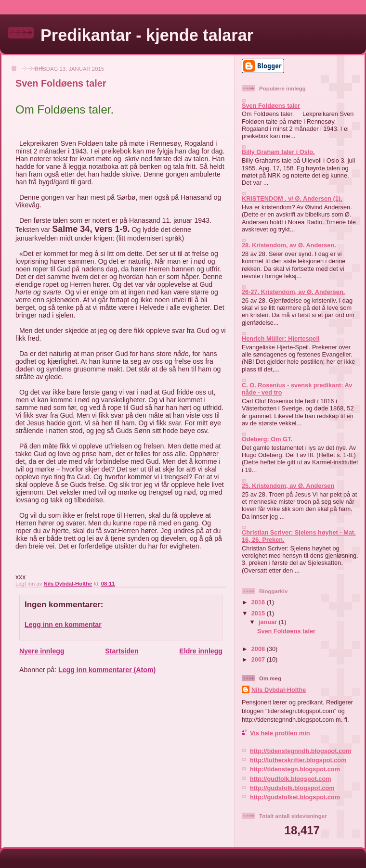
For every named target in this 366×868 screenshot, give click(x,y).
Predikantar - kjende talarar (147, 35)
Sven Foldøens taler (271, 106)
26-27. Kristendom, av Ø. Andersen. (293, 292)
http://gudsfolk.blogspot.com (292, 788)
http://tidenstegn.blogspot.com (295, 769)
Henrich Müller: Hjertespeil (281, 338)
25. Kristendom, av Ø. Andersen (288, 486)
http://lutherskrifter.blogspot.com (298, 760)
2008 (259, 649)
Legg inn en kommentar (63, 625)
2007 (259, 659)
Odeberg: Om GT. (267, 439)
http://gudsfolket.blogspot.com (295, 797)
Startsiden (122, 651)
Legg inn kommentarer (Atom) (107, 670)
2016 (259, 602)
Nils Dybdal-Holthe (279, 690)
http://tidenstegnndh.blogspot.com (301, 751)
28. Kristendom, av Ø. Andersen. (289, 245)
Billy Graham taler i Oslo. (278, 152)
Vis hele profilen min (280, 733)
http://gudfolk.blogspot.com (291, 779)
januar (269, 622)
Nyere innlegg (42, 651)
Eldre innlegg (201, 651)
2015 (259, 613)
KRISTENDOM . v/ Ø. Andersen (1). (292, 198)
